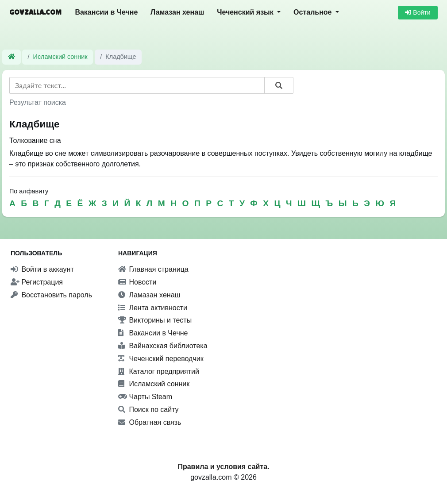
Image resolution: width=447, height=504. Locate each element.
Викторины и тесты (155, 320)
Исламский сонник (60, 57)
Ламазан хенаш (177, 12)
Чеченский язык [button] (246, 12)
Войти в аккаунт (42, 269)
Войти (418, 12)
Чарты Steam (145, 397)
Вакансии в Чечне (106, 12)
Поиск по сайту (148, 410)
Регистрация (37, 282)
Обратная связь (150, 422)
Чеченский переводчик (161, 359)
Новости (137, 282)
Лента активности (153, 308)
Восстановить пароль (51, 295)
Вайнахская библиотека (163, 346)
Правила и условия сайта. (223, 467)
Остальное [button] (314, 12)
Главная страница (153, 269)
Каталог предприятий (159, 371)
